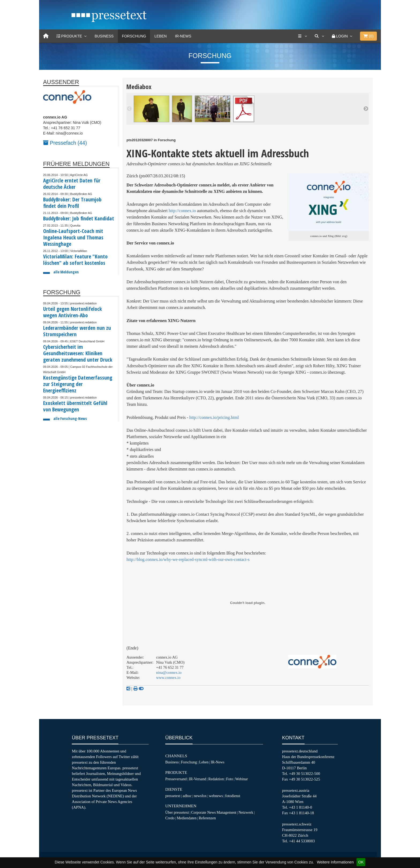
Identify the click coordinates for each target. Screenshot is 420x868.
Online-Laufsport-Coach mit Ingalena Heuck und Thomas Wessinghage (73, 237)
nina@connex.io (169, 672)
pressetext (173, 796)
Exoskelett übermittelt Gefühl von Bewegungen (75, 406)
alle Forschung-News (70, 418)
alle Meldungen (66, 272)
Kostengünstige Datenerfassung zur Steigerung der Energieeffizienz (78, 384)
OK (361, 862)
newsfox (200, 796)
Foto (230, 779)
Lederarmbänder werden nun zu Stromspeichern (77, 331)
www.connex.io (168, 678)
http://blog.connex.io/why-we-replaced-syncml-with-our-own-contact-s (188, 559)
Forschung (134, 36)
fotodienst (232, 796)
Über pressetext (177, 812)
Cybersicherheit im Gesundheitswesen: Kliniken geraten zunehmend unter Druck (78, 353)
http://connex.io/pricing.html (214, 417)
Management (226, 812)
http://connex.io (182, 211)
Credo (170, 818)
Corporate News (203, 812)
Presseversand (176, 779)
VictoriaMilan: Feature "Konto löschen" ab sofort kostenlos (75, 260)
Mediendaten (187, 818)
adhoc (187, 796)
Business (104, 36)
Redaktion (216, 779)
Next (366, 109)
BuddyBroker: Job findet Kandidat (79, 218)
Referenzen (207, 818)
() (368, 36)
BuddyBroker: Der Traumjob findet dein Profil (72, 203)
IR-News (183, 36)
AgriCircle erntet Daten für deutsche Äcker (72, 184)
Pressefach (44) (65, 143)
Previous (129, 109)
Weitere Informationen (335, 862)
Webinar (241, 779)
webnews (216, 796)
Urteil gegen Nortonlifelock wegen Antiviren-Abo (72, 312)
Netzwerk (246, 812)
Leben (160, 36)
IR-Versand (197, 779)
